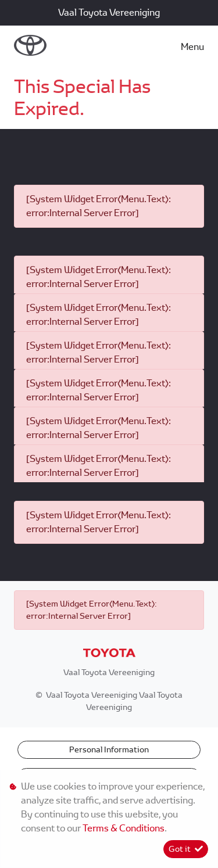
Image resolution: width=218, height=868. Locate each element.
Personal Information (109, 749)
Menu (192, 47)
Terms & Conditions (124, 828)
